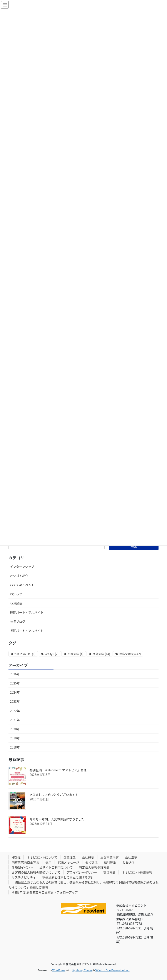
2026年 (15, 674)
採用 (48, 862)
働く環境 (92, 862)
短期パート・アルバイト (27, 612)
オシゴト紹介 (19, 576)
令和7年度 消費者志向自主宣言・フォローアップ (45, 892)
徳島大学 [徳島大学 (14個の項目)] (101, 654)
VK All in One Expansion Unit (113, 970)
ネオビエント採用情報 (137, 872)
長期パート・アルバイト (27, 631)
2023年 (15, 701)
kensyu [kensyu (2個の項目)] (52, 654)
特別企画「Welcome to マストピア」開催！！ (61, 770)
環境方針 (109, 872)
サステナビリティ (24, 877)
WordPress (59, 970)
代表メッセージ (68, 862)
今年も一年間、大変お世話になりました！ (58, 819)
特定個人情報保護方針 (94, 867)
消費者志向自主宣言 (25, 862)
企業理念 (70, 857)
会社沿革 (131, 857)
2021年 (15, 720)
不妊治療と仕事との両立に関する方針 (68, 877)
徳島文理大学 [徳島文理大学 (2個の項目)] (130, 654)
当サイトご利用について (56, 867)
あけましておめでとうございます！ (54, 795)
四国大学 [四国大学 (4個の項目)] (76, 654)
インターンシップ (22, 567)
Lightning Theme (82, 970)
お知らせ (16, 594)
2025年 (15, 683)
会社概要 (88, 857)
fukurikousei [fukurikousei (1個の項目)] (25, 654)
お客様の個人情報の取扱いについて (36, 872)
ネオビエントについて (42, 857)
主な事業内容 (110, 857)
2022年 (15, 711)
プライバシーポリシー (82, 872)
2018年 (15, 747)
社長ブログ (18, 621)
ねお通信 (16, 603)
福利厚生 (110, 862)
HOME (16, 857)
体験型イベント (22, 867)
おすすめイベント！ (24, 585)
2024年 (15, 692)
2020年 (15, 729)
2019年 (15, 738)
